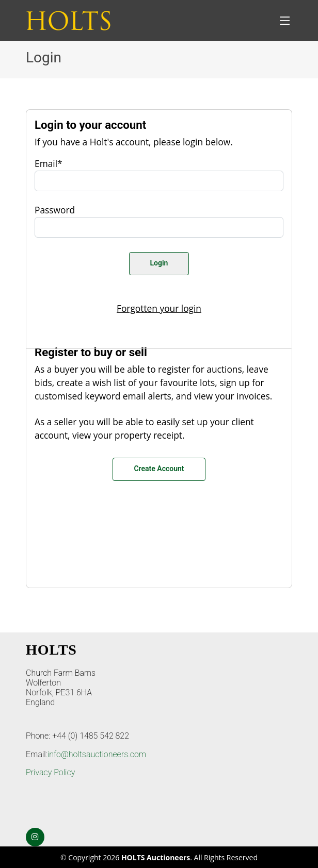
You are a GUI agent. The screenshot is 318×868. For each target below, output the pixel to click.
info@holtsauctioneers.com (97, 754)
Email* (49, 163)
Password (55, 210)
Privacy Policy (50, 772)
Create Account (159, 469)
